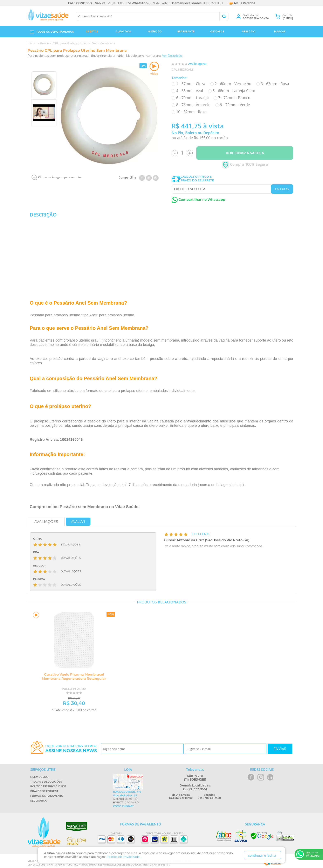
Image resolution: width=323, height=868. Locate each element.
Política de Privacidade (48, 786)
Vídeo (154, 69)
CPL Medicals (183, 70)
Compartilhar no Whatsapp (198, 200)
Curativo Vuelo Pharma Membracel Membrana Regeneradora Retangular (72, 677)
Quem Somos (39, 777)
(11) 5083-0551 (121, 3)
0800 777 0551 (213, 3)
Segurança (39, 801)
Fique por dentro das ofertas (71, 749)
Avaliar (78, 522)
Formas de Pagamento (47, 796)
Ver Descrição (172, 56)
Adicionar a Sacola (245, 153)
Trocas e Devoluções (46, 782)
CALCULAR (282, 189)
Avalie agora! (197, 64)
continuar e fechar (262, 855)
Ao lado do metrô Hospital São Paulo (128, 799)
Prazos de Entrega (44, 791)
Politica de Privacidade (123, 857)
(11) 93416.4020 (159, 3)
